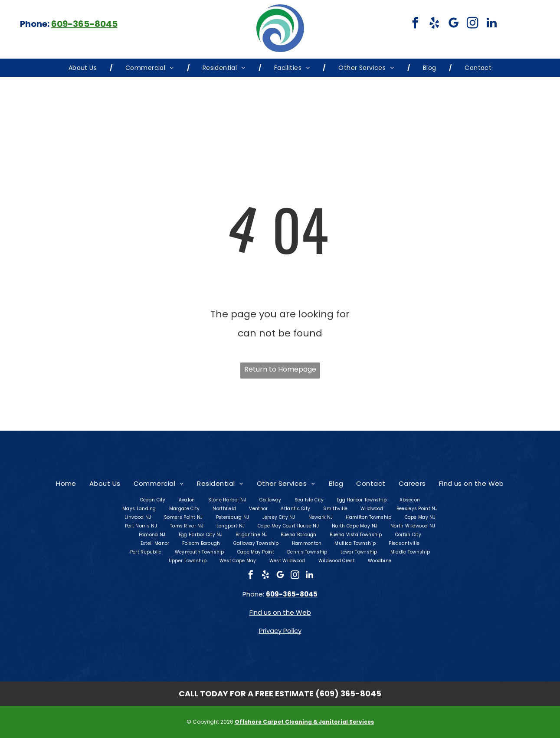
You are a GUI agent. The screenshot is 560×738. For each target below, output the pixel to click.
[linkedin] (491, 24)
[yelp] (434, 24)
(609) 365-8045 (348, 694)
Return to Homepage (280, 369)
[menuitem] (84, 68)
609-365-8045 (84, 24)
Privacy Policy (280, 631)
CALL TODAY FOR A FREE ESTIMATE (246, 694)
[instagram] (472, 24)
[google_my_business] (453, 24)
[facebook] (415, 24)
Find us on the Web (280, 612)
